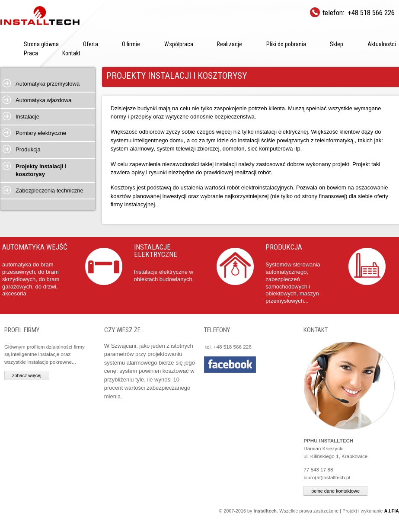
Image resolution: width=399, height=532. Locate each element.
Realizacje (230, 44)
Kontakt (71, 53)
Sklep (337, 44)
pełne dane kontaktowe (335, 491)
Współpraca (179, 44)
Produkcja (28, 149)
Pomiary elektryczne (41, 133)
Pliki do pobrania (286, 44)
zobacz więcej (27, 375)
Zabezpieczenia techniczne (49, 191)
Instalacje (27, 117)
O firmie (131, 44)
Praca (31, 53)
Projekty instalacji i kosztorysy (41, 170)
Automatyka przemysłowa (48, 84)
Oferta (91, 44)
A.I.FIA (392, 511)
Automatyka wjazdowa (43, 100)
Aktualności (382, 44)
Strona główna (41, 44)
